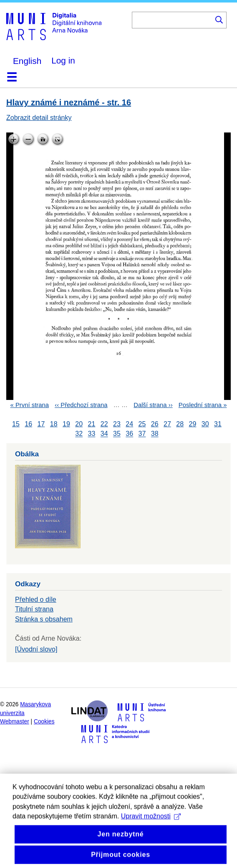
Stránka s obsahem (44, 619)
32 (79, 434)
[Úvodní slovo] (36, 649)
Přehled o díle (36, 599)
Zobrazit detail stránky (39, 118)
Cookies (44, 722)
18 (54, 424)
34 (104, 434)
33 (92, 434)
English (27, 61)
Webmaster (15, 722)
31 (218, 424)
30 (205, 424)
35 (117, 434)
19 (66, 424)
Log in (63, 60)
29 (193, 424)
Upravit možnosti (151, 836)
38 (155, 434)
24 (129, 424)
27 (167, 424)
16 (28, 424)
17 (41, 424)
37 (142, 434)
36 (129, 434)
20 (79, 424)
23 (117, 424)
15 (16, 424)
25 (142, 424)
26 (155, 424)
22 (104, 424)
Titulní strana (34, 609)
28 (180, 424)
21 (92, 424)
